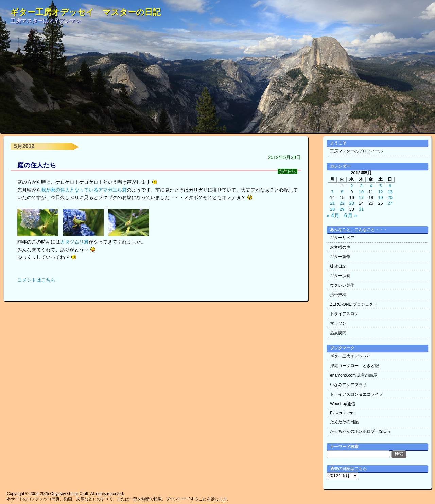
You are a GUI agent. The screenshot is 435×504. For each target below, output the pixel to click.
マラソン (338, 323)
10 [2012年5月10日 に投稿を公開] (361, 192)
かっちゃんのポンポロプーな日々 (361, 431)
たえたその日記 (344, 422)
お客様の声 (340, 247)
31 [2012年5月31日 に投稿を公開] (361, 209)
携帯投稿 (338, 295)
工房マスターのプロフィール (356, 151)
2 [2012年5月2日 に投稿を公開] (352, 186)
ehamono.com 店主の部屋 (354, 375)
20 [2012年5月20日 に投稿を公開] (390, 197)
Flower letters (342, 413)
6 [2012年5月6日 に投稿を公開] (390, 186)
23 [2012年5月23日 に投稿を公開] (352, 203)
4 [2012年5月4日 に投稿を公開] (371, 186)
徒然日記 (288, 171)
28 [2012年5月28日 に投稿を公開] (332, 209)
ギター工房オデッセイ (350, 356)
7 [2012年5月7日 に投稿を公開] (333, 192)
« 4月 (333, 215)
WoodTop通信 (343, 404)
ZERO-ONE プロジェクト (354, 304)
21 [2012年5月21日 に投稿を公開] (332, 203)
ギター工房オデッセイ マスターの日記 (85, 12)
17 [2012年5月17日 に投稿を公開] (361, 197)
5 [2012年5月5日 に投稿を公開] (380, 186)
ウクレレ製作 (342, 285)
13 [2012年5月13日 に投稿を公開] (390, 192)
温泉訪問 (338, 333)
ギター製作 (340, 257)
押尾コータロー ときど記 (354, 366)
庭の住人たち (37, 165)
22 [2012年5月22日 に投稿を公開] (342, 203)
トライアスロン (344, 314)
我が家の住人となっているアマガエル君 (84, 190)
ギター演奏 (340, 276)
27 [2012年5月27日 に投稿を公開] (390, 203)
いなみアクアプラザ (348, 385)
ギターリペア (342, 238)
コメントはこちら (36, 280)
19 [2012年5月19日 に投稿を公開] (380, 197)
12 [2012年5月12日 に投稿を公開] (380, 192)
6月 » (351, 215)
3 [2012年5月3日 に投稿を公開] (361, 186)
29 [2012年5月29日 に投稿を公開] (342, 209)
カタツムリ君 (74, 242)
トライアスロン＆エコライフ (356, 394)
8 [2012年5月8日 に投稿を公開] (342, 192)
